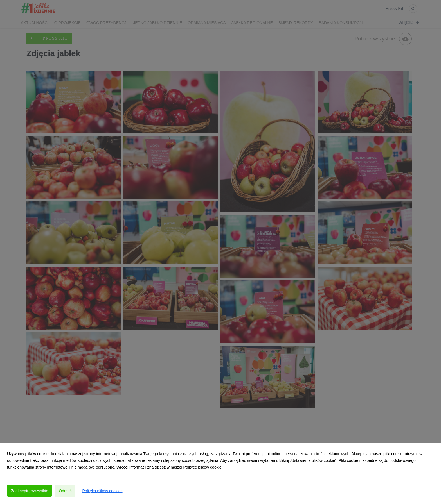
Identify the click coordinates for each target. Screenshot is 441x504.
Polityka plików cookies (102, 491)
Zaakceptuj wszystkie (30, 491)
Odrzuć (65, 491)
